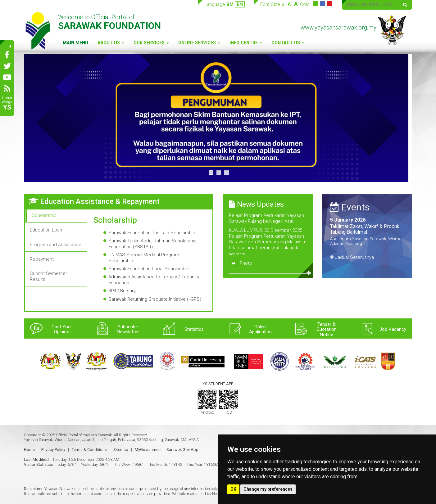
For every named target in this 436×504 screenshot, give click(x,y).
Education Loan (46, 230)
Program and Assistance (56, 245)
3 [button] (227, 173)
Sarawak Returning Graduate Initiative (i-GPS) (155, 299)
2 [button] (219, 173)
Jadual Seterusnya (352, 257)
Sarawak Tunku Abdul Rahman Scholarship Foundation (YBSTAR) (152, 244)
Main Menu (75, 43)
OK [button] (233, 489)
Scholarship (44, 215)
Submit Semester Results (48, 276)
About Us (111, 43)
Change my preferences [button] (268, 489)
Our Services (151, 43)
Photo (241, 263)
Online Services (199, 43)
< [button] (32, 118)
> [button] (404, 118)
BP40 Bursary (122, 291)
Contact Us (288, 43)
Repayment (42, 259)
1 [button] (211, 173)
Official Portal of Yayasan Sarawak (84, 435)
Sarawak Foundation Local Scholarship (149, 269)
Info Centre (246, 43)
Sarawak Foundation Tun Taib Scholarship (152, 233)
